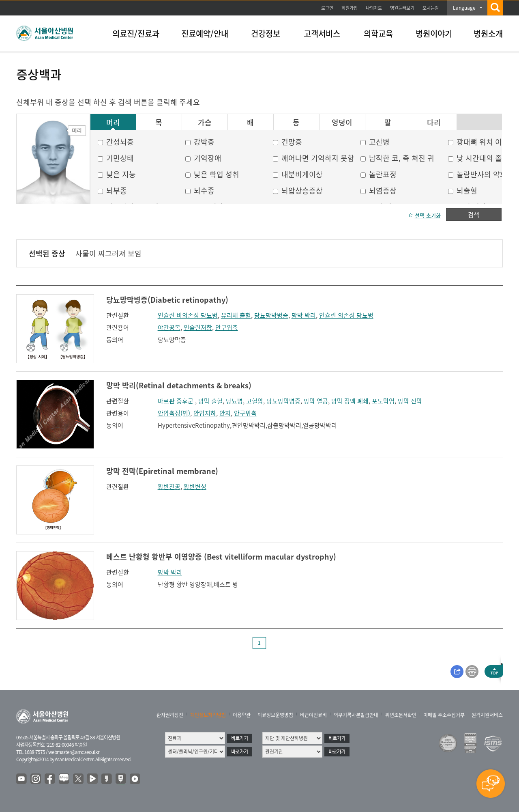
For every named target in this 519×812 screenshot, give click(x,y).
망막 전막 (410, 401)
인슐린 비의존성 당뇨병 (188, 315)
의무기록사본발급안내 (356, 715)
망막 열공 (316, 401)
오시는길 (431, 8)
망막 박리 (304, 315)
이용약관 (242, 715)
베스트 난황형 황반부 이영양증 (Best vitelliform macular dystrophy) (221, 557)
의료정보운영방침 (275, 715)
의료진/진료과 (136, 33)
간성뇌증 (120, 142)
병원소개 (488, 33)
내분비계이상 (302, 174)
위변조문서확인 (401, 715)
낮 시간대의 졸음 (483, 158)
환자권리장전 (170, 715)
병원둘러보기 (402, 8)
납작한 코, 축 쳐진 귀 (402, 158)
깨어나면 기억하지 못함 (318, 158)
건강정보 (266, 33)
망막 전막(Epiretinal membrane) (162, 471)
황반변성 (195, 487)
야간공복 (169, 327)
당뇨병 (234, 401)
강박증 (204, 142)
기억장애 (208, 158)
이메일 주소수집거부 (444, 715)
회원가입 (350, 8)
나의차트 (374, 8)
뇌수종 (204, 191)
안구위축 (227, 327)
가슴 (205, 123)
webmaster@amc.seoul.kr (74, 752)
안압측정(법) (174, 413)
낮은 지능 (121, 174)
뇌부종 (117, 191)
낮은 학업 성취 (217, 174)
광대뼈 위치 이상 (483, 142)
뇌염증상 (383, 191)
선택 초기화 (428, 215)
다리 (434, 123)
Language (464, 8)
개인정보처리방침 (208, 715)
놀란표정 (383, 174)
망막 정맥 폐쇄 (350, 401)
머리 (113, 123)
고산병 (379, 142)
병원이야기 (434, 33)
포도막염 (383, 401)
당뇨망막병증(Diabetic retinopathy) (167, 300)
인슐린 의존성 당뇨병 (346, 315)
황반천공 (169, 487)
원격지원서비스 (487, 715)
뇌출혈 (467, 191)
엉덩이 (342, 123)
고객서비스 (322, 33)
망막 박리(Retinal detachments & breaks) (179, 385)
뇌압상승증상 (302, 191)
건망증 (292, 142)
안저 (225, 413)
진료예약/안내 (205, 33)
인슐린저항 (198, 327)
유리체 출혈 (236, 315)
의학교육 (378, 33)
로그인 (327, 8)
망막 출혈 (210, 401)
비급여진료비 (313, 715)
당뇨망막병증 (271, 315)
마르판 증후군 (176, 401)
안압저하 (205, 413)
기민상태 (120, 158)
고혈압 (255, 401)
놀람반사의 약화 (482, 174)
